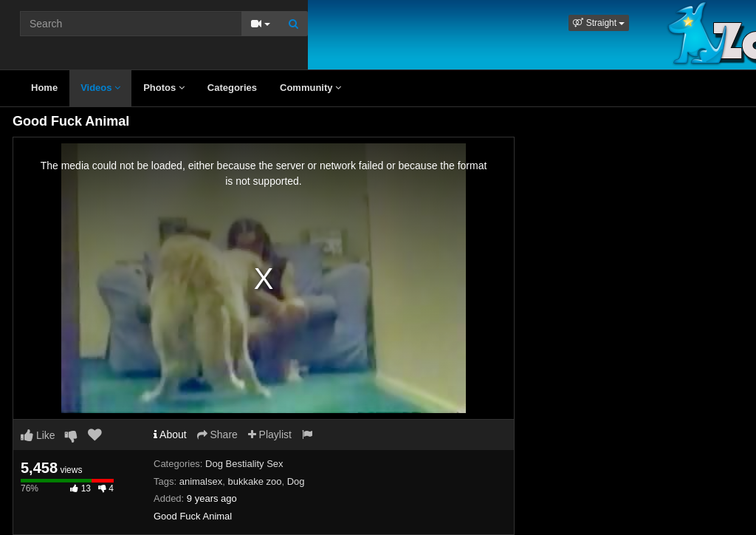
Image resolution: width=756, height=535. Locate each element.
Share (217, 435)
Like (38, 435)
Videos (100, 88)
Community (310, 88)
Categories (232, 88)
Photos (164, 88)
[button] (599, 23)
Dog (296, 481)
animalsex (201, 481)
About (170, 435)
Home (44, 88)
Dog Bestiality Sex (244, 464)
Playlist (270, 435)
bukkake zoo (254, 481)
